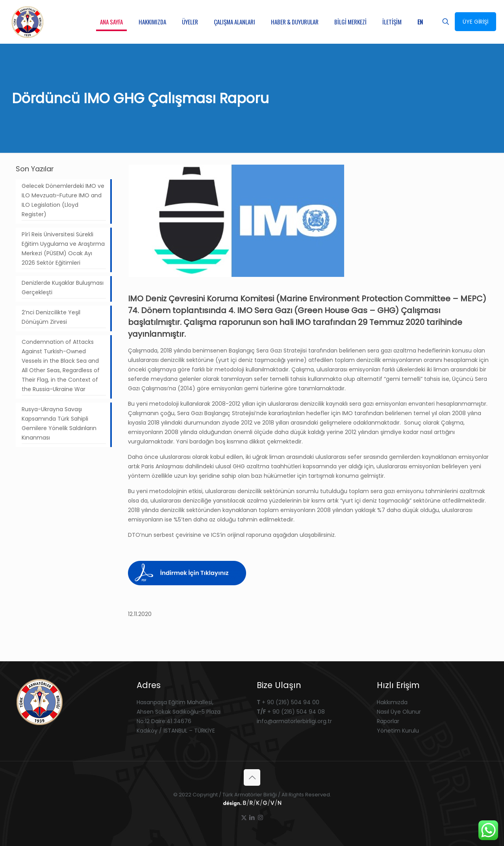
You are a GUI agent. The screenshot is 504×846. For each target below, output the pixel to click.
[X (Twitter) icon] (244, 817)
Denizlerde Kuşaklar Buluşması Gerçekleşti (63, 288)
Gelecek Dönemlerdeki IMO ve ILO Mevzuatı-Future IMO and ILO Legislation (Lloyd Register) (63, 200)
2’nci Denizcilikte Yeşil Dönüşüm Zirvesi (51, 317)
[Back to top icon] (252, 777)
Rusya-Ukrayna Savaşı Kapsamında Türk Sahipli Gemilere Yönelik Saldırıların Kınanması (59, 423)
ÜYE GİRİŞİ (475, 22)
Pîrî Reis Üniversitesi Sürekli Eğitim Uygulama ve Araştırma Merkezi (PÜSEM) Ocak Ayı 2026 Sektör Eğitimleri (63, 249)
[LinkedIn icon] (252, 817)
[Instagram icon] (260, 817)
